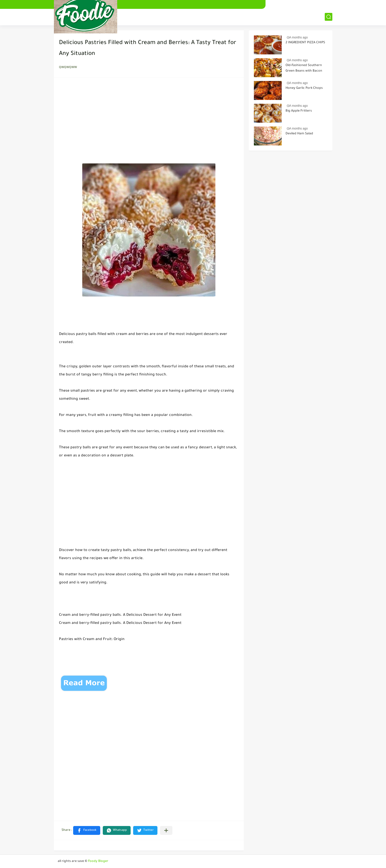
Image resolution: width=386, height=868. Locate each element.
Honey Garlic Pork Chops (304, 88)
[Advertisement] (149, 122)
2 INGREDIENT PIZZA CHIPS (305, 43)
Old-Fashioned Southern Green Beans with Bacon (304, 68)
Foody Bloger (98, 861)
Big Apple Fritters (299, 111)
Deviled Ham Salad (299, 134)
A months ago (299, 37)
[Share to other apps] (166, 830)
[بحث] (329, 17)
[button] (87, 830)
